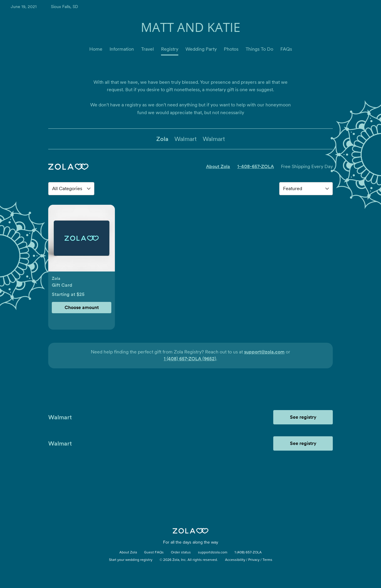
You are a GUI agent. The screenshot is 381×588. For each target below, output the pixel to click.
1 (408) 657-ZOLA (248, 553)
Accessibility (235, 560)
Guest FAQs (154, 553)
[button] (82, 241)
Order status (181, 553)
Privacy (254, 560)
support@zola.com (264, 352)
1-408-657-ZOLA (256, 166)
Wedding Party (201, 49)
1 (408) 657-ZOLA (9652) (190, 359)
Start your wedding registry (131, 560)
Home (96, 49)
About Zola (218, 166)
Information (122, 49)
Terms (267, 560)
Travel (147, 49)
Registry (170, 49)
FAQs (286, 49)
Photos (231, 49)
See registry (303, 417)
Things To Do (259, 49)
